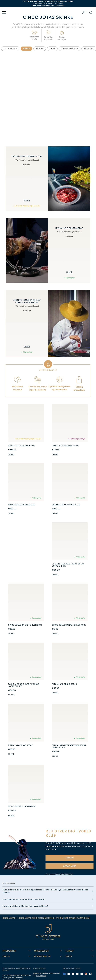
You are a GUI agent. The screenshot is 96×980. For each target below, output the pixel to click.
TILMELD (69, 858)
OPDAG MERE (70, 866)
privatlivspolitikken (66, 874)
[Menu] (4, 12)
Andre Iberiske (68, 49)
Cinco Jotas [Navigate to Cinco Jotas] (9, 918)
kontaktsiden (41, 976)
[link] (84, 12)
